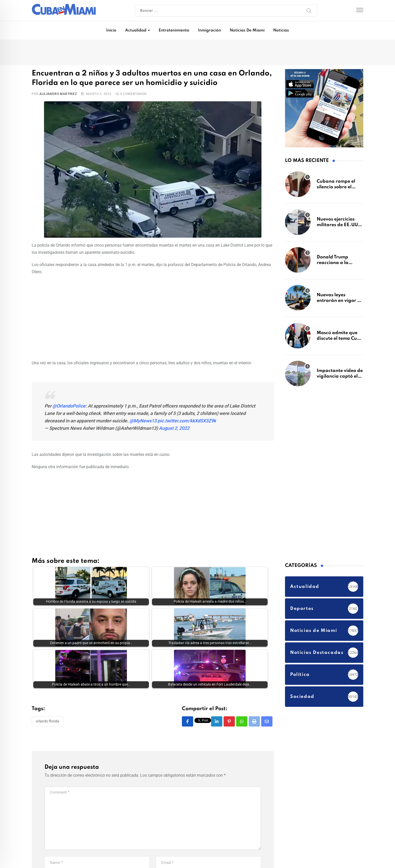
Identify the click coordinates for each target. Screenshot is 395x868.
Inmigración (210, 30)
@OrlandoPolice (69, 406)
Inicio (111, 30)
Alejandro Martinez (58, 94)
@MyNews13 (143, 421)
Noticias (281, 30)
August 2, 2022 (174, 428)
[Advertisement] (153, 316)
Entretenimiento (174, 30)
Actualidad (136, 30)
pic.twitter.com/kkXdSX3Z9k (187, 421)
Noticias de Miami (247, 30)
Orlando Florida (47, 721)
